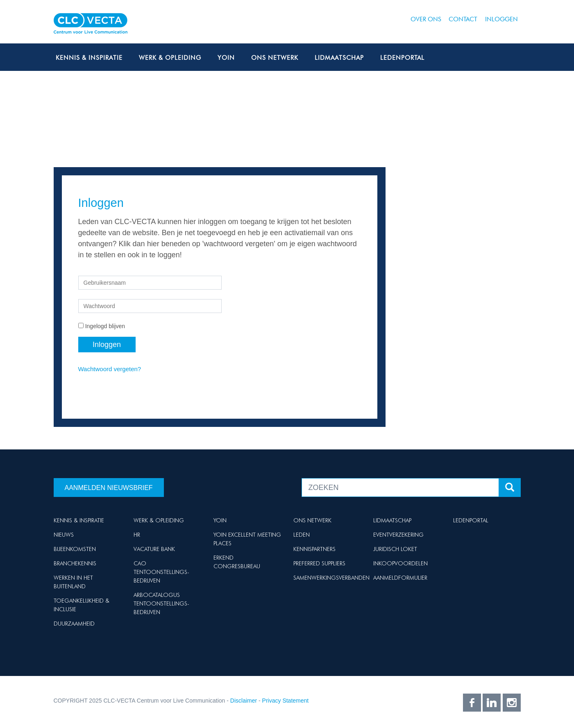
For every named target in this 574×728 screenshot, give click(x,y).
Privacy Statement (286, 701)
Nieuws (64, 535)
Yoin (226, 58)
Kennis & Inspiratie (89, 58)
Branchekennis (75, 563)
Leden (302, 535)
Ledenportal (402, 58)
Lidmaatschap (339, 58)
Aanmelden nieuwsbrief (109, 488)
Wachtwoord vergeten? (110, 369)
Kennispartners (314, 549)
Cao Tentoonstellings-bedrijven (161, 572)
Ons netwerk (275, 58)
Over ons (426, 19)
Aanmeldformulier (400, 578)
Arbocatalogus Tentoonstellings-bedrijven (161, 603)
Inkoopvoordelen (400, 563)
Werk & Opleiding (170, 58)
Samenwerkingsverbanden (331, 578)
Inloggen (501, 19)
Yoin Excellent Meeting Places (247, 539)
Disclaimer (244, 701)
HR (137, 535)
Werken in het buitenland (73, 582)
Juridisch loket (395, 549)
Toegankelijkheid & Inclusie (82, 605)
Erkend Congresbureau (237, 562)
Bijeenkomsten (75, 549)
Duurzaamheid (74, 624)
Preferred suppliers (319, 563)
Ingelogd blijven (105, 326)
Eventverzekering (398, 535)
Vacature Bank (154, 549)
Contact (463, 19)
